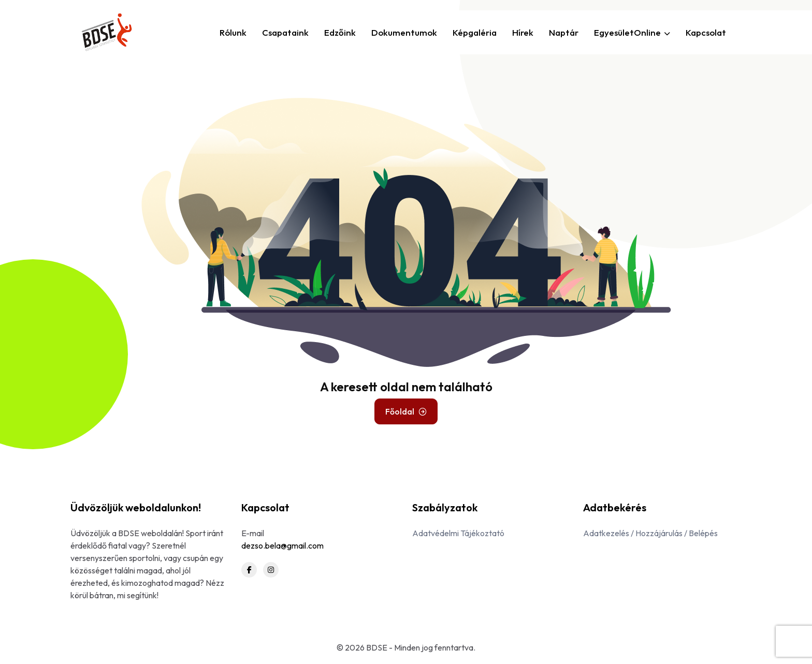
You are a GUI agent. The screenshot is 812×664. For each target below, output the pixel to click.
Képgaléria (475, 32)
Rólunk (233, 32)
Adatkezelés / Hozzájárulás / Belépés (650, 533)
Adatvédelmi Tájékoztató (458, 533)
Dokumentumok (404, 32)
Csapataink (285, 32)
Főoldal (406, 411)
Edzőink (340, 32)
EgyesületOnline (632, 32)
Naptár (564, 32)
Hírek (523, 32)
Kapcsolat (706, 32)
